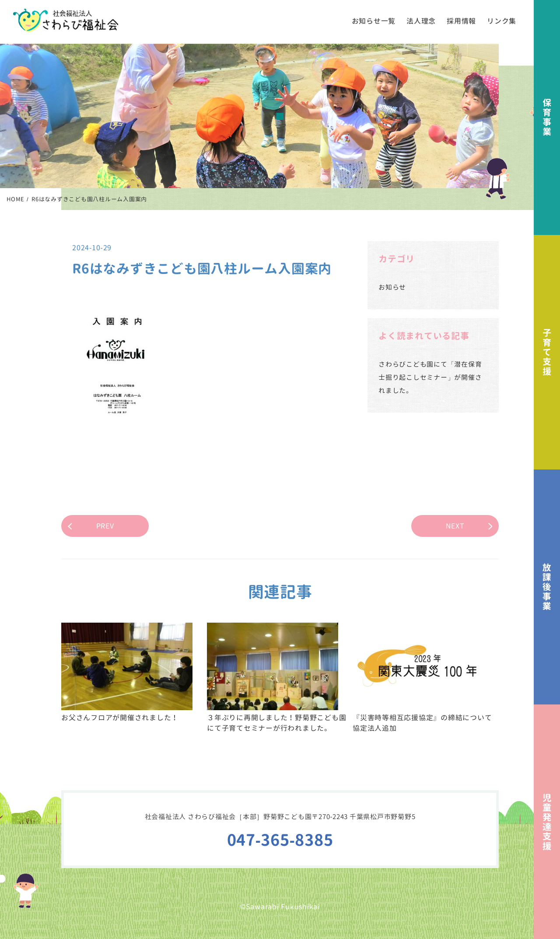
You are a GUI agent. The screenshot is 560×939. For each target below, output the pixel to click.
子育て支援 (547, 352)
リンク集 (502, 21)
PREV (105, 526)
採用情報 (461, 21)
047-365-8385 (280, 840)
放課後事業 (547, 587)
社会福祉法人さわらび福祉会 (66, 20)
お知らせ (392, 287)
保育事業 (547, 117)
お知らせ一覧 (374, 21)
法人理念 (421, 21)
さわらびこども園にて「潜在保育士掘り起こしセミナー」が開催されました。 (430, 377)
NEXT (455, 526)
